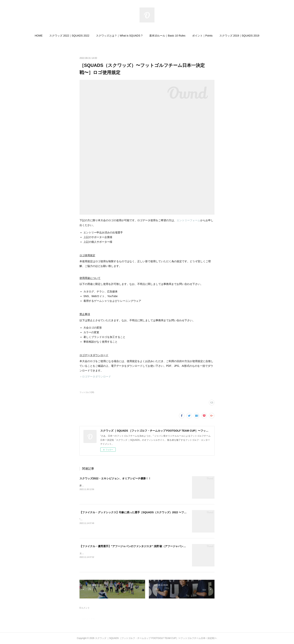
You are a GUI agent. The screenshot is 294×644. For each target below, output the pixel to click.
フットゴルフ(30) (87, 392)
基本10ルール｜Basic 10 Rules (167, 36)
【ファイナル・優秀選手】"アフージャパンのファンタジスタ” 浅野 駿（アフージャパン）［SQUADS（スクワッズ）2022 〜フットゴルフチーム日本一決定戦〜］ (176, 546)
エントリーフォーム (188, 220)
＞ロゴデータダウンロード (95, 377)
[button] (39, 36)
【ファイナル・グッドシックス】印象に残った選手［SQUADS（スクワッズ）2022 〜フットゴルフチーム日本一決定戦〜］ (153, 512)
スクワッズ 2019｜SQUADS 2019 (239, 36)
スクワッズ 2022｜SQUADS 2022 (69, 36)
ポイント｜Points (202, 36)
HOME (39, 36)
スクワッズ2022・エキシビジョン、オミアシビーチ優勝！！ (115, 478)
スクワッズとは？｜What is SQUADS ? (119, 36)
